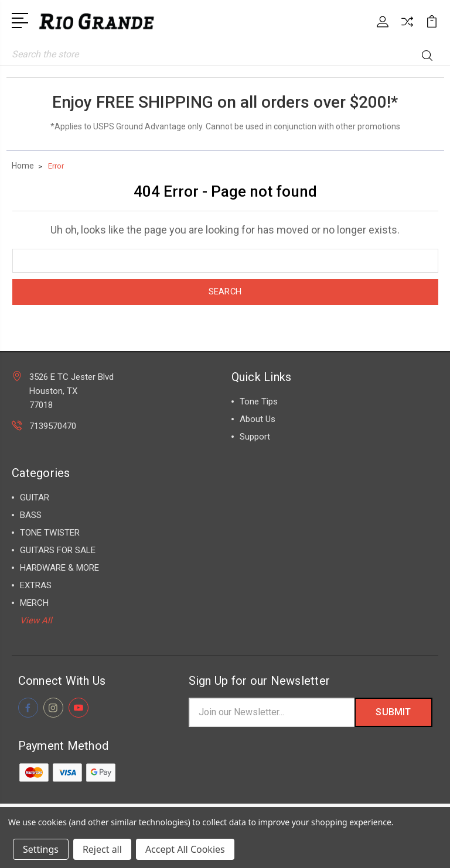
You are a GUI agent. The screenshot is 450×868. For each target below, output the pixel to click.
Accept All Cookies (185, 849)
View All (36, 620)
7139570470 (53, 426)
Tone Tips (259, 402)
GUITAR (35, 498)
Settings (41, 849)
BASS (31, 515)
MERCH (34, 603)
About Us (258, 419)
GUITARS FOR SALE (58, 550)
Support (255, 437)
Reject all (102, 849)
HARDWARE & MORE (59, 568)
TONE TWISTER (50, 533)
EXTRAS (36, 585)
